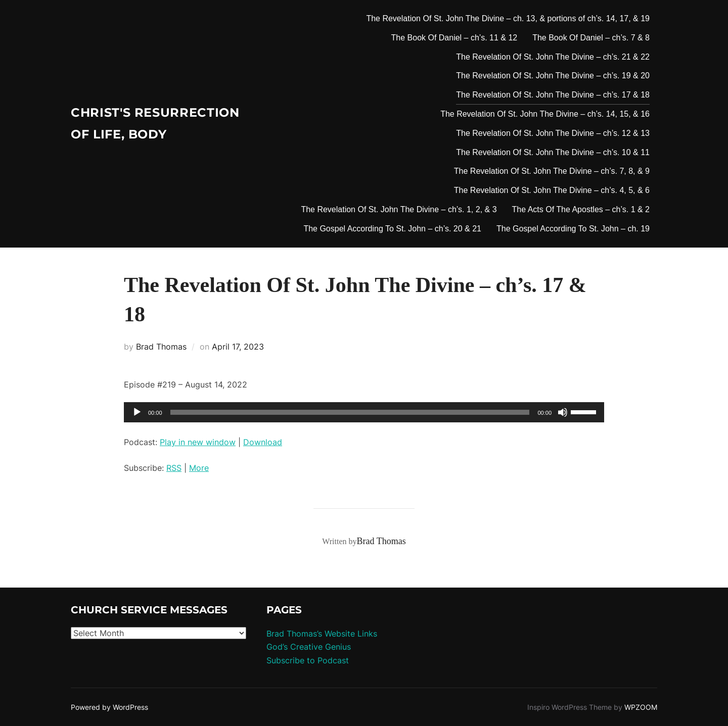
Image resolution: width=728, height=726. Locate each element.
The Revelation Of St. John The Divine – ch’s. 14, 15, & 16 (545, 114)
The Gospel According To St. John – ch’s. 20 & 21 (392, 229)
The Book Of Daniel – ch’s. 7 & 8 (591, 38)
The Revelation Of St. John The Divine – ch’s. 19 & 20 (553, 76)
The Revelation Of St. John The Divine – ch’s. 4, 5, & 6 (552, 190)
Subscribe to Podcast (308, 660)
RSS (174, 468)
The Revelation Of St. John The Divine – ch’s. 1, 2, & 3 (399, 209)
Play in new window (198, 442)
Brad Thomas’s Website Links (322, 634)
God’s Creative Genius (309, 647)
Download (263, 442)
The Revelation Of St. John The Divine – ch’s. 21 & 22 (553, 57)
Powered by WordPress (109, 707)
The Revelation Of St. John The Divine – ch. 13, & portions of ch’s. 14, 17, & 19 (508, 18)
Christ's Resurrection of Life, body (141, 124)
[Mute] (563, 412)
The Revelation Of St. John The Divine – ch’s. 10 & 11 (553, 152)
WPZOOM (641, 707)
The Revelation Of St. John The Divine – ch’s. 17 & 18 (553, 95)
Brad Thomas (161, 347)
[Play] (137, 412)
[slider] (350, 412)
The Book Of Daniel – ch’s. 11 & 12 (454, 38)
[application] (364, 412)
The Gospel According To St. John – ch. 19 (573, 229)
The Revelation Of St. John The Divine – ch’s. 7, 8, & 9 (552, 171)
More (199, 468)
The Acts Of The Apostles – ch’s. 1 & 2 (581, 209)
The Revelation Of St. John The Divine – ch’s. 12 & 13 (553, 133)
